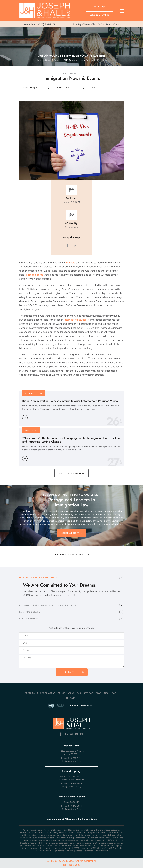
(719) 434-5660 (75, 784)
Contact (71, 698)
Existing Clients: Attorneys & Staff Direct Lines (71, 819)
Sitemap (60, 851)
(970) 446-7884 (75, 806)
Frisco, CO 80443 (72, 802)
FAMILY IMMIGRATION (31, 612)
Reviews (89, 693)
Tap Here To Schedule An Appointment (72, 863)
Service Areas (66, 693)
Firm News (110, 693)
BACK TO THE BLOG (70, 473)
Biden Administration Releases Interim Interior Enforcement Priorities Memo (70, 401)
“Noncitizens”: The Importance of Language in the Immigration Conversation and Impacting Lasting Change (71, 440)
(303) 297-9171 (47, 24)
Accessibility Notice (84, 851)
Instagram (82, 734)
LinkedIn (75, 246)
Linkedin (71, 734)
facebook (68, 246)
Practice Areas (46, 693)
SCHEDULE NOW (70, 533)
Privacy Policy (101, 851)
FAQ (79, 693)
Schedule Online (100, 15)
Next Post (31, 430)
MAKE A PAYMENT (80, 705)
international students (76, 320)
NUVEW (70, 851)
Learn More (25, 418)
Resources (50, 851)
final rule (70, 262)
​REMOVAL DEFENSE (30, 618)
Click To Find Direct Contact (97, 24)
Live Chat (100, 7)
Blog (99, 693)
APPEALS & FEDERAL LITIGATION (40, 577)
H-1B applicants (34, 275)
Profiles (30, 693)
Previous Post (34, 393)
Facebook (61, 734)
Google (66, 734)
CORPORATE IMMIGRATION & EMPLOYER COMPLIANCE (48, 605)
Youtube (77, 734)
